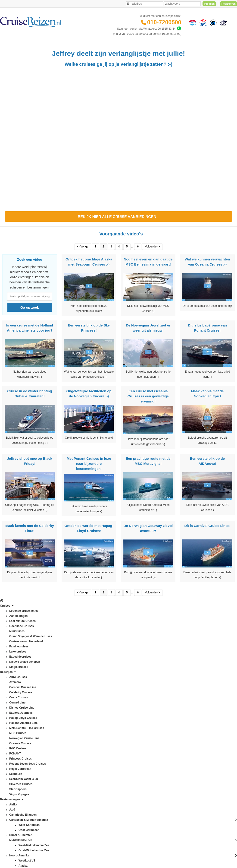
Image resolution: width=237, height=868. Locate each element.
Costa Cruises (11, 678)
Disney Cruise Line (14, 689)
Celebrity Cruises (13, 673)
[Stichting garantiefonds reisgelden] (202, 22)
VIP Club (83, 725)
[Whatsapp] (179, 29)
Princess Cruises (13, 740)
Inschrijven (213, 624)
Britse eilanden (49, 678)
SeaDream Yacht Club (16, 760)
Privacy (97, 822)
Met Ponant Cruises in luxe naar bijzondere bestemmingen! (89, 475)
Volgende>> (152, 258)
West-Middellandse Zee (55, 796)
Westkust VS (48, 801)
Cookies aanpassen (90, 760)
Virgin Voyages (12, 775)
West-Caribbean (50, 791)
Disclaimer (84, 822)
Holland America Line (15, 704)
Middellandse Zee (51, 724)
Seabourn (8, 755)
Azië (43, 673)
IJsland (45, 719)
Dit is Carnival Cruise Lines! (207, 537)
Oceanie (45, 750)
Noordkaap (47, 740)
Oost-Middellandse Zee (55, 760)
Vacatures (84, 740)
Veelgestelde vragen (91, 663)
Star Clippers (10, 770)
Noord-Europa (49, 735)
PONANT (8, 735)
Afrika (44, 658)
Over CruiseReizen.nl (91, 720)
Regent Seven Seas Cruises (20, 745)
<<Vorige (83, 258)
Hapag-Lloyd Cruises (15, 699)
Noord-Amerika (50, 729)
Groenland (47, 709)
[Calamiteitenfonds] (213, 22)
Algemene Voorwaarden (118, 822)
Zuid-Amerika (48, 806)
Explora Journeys (13, 694)
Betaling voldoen (88, 673)
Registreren (229, 4)
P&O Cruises (10, 729)
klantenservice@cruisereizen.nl (135, 714)
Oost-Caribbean (50, 755)
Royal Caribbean (13, 750)
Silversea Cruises (13, 765)
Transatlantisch (50, 775)
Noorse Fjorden (50, 745)
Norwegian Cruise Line (16, 719)
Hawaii (44, 714)
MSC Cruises (11, 714)
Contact (83, 658)
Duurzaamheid (87, 755)
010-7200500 (164, 22)
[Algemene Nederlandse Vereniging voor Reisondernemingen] (192, 22)
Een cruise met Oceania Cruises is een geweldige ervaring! (148, 408)
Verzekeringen (87, 668)
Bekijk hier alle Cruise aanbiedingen (119, 228)
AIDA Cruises (11, 658)
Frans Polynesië (50, 704)
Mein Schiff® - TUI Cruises (19, 709)
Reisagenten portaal (90, 704)
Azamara (8, 663)
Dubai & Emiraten (51, 699)
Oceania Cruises (13, 724)
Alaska (44, 663)
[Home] (4, 45)
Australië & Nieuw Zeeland (57, 668)
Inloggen (209, 4)
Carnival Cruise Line (15, 668)
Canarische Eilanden (53, 684)
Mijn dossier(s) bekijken (92, 689)
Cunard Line (10, 684)
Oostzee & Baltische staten (57, 765)
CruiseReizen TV (88, 730)
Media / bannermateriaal (93, 735)
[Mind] (127, 852)
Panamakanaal (50, 770)
